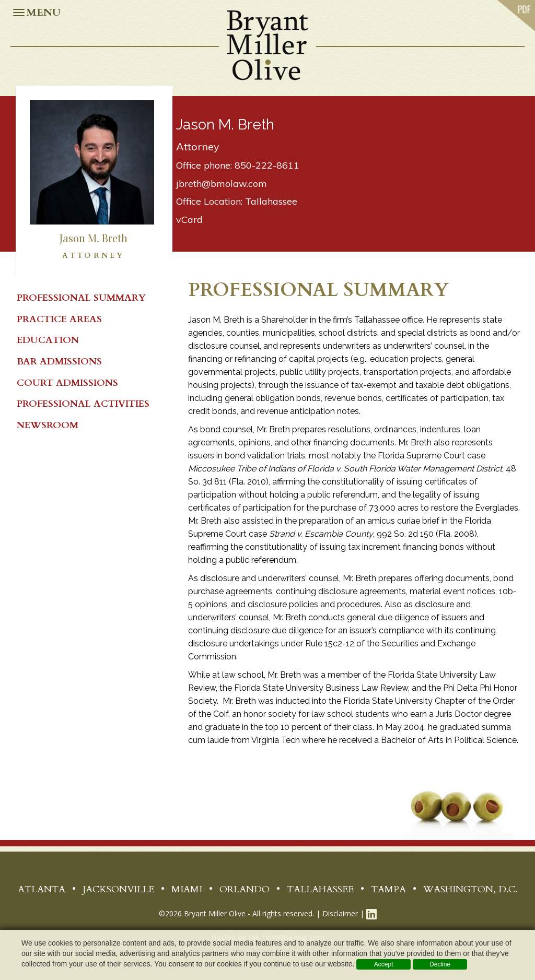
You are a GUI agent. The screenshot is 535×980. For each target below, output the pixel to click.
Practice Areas (59, 319)
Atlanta (42, 889)
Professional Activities (83, 404)
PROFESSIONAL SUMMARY (81, 298)
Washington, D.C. (470, 889)
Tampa (388, 889)
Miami (187, 889)
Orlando (245, 889)
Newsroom (48, 425)
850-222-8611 (267, 165)
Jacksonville (118, 889)
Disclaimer (340, 913)
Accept (384, 964)
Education (48, 340)
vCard (189, 220)
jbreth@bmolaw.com (222, 184)
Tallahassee (271, 201)
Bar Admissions (59, 362)
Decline (440, 964)
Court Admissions (67, 383)
